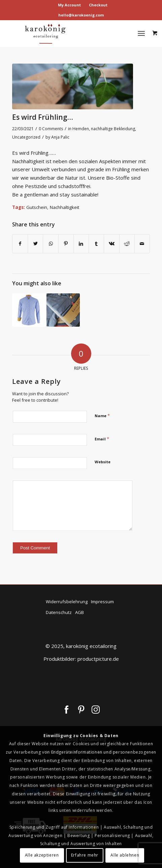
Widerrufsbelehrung (67, 602)
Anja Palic (60, 137)
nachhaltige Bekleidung (113, 129)
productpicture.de (98, 659)
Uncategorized (26, 137)
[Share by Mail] (142, 244)
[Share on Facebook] (20, 244)
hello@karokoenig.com (81, 15)
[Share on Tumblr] (96, 244)
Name (102, 415)
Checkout (98, 5)
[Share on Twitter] (35, 244)
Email (102, 439)
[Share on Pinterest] (66, 244)
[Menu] (141, 33)
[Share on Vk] (111, 244)
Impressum (102, 602)
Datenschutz (59, 612)
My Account (69, 5)
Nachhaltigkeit (64, 207)
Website (103, 462)
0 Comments (51, 129)
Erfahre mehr (85, 855)
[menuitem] (70, 5)
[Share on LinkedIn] (81, 244)
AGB (79, 612)
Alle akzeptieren (42, 855)
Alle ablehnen (125, 855)
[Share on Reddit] (127, 244)
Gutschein (37, 207)
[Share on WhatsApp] (51, 244)
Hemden (81, 129)
